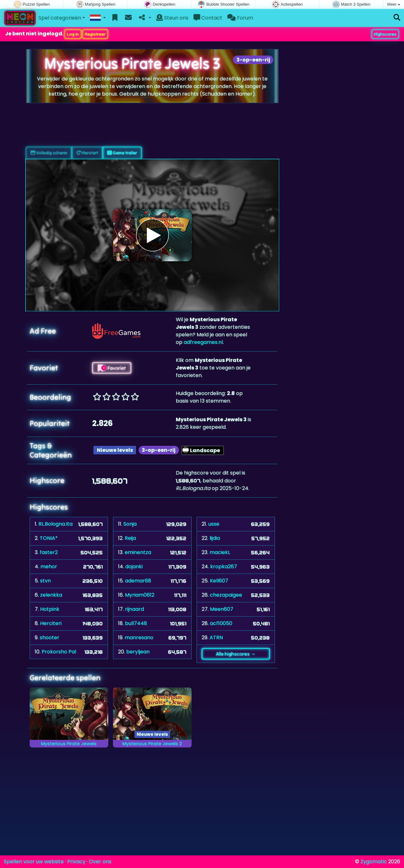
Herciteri (51, 623)
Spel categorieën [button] (60, 18)
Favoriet (112, 368)
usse (214, 524)
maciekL (220, 552)
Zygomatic (374, 862)
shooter (50, 638)
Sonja (130, 524)
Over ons (100, 862)
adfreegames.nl (203, 342)
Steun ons (172, 18)
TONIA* (49, 538)
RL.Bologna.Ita (56, 524)
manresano (139, 638)
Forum (240, 18)
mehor (49, 567)
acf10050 (221, 623)
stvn (45, 581)
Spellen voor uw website (34, 862)
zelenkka (51, 595)
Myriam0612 (140, 595)
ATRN (216, 638)
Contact (208, 18)
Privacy (76, 862)
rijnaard (134, 609)
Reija (130, 538)
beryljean (138, 652)
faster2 (49, 552)
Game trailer (122, 153)
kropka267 (224, 567)
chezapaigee (226, 595)
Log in (73, 34)
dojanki (134, 567)
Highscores (385, 34)
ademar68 (138, 581)
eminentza (138, 552)
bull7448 (136, 623)
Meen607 (222, 609)
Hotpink (50, 609)
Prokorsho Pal (59, 652)
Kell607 (219, 581)
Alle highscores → (236, 654)
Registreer (95, 34)
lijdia (215, 538)
